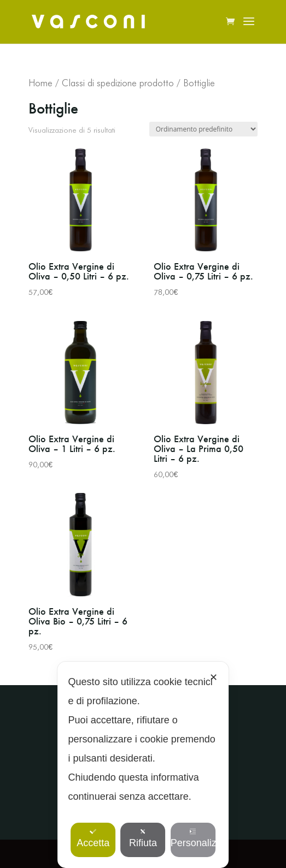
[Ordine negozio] (203, 129)
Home (40, 83)
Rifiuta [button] (143, 838)
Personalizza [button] (193, 838)
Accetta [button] (93, 838)
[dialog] (143, 765)
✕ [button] (214, 677)
